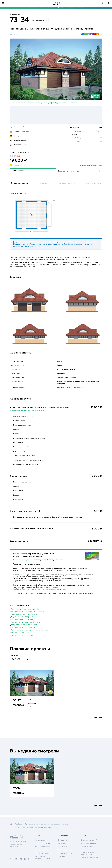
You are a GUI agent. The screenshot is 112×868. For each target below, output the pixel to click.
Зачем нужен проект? (43, 847)
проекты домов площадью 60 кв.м (28, 608)
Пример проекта (41, 850)
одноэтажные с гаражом (23, 616)
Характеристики (66, 183)
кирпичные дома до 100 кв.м (25, 614)
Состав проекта (93, 183)
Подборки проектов (43, 843)
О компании (62, 840)
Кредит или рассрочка (89, 858)
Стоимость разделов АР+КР (21, 152)
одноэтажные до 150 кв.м (23, 627)
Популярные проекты (43, 853)
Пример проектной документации (27, 410)
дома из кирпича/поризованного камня (30, 629)
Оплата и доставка (65, 850)
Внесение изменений (89, 840)
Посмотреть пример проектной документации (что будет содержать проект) (44, 103)
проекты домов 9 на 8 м (23, 635)
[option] (32, 692)
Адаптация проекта (88, 843)
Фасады (44, 183)
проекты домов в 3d (21, 632)
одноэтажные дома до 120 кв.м (26, 621)
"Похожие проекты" (22, 243)
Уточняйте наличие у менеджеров (90, 166)
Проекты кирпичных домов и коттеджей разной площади (47, 824)
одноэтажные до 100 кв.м (24, 619)
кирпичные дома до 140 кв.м (25, 624)
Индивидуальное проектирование (87, 853)
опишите (55, 243)
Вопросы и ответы (65, 853)
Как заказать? (63, 843)
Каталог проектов (42, 840)
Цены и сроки (63, 847)
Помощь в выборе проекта (88, 848)
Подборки (19, 824)
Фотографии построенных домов (43, 858)
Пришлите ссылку (20, 559)
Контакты (61, 857)
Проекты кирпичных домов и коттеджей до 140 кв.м (32, 827)
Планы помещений (21, 183)
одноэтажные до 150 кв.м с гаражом (28, 611)
